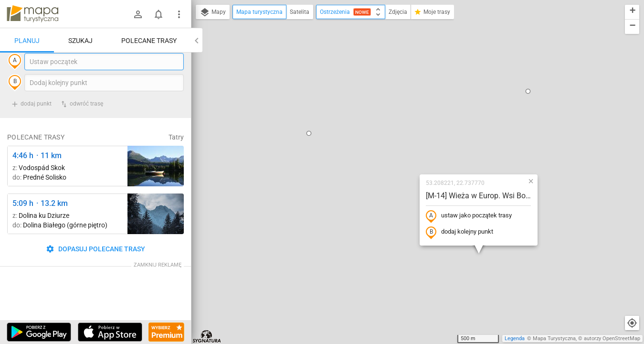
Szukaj (80, 41)
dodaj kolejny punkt (398, 147)
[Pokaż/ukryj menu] (179, 14)
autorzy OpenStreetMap (612, 339)
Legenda (515, 339)
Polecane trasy (149, 41)
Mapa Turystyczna (554, 339)
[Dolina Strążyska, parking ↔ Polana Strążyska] (156, 233)
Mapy (213, 12)
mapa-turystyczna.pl (32, 14)
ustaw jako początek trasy (407, 130)
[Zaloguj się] (138, 14)
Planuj (27, 41)
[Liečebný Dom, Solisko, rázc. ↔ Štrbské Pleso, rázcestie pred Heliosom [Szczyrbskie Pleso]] (156, 186)
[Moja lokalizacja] (632, 323)
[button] (247, 48)
